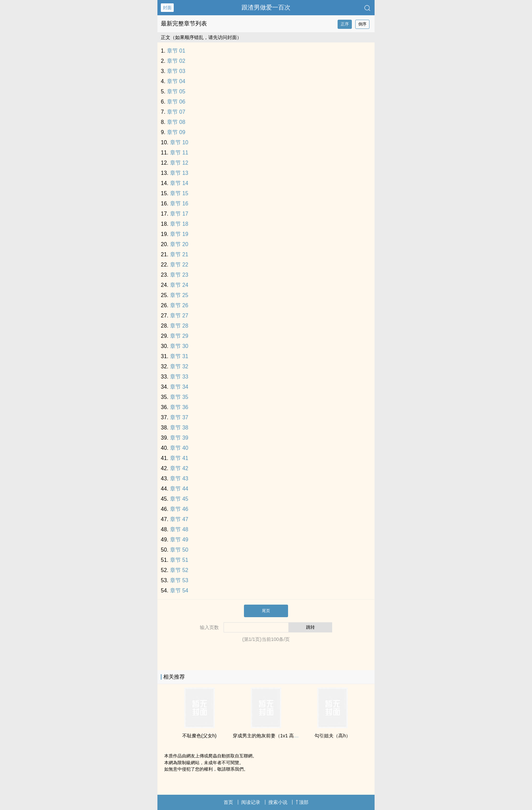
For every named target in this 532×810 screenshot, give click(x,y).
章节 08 (176, 122)
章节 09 (176, 132)
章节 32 (179, 366)
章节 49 (179, 540)
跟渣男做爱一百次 (266, 7)
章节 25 (179, 295)
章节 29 (179, 336)
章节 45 (179, 499)
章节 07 (176, 112)
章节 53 (179, 580)
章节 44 (179, 489)
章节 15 (179, 193)
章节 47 (179, 519)
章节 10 (179, 142)
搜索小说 (278, 802)
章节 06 (176, 102)
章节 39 (179, 438)
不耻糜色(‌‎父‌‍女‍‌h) (199, 736)
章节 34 (179, 387)
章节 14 (179, 183)
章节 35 (179, 397)
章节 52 (179, 570)
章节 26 (179, 305)
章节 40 (179, 448)
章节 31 (179, 356)
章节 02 (176, 61)
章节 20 (179, 244)
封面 (167, 8)
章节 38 (179, 428)
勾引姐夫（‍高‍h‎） (332, 736)
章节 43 (179, 478)
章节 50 (179, 550)
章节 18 (179, 224)
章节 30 (179, 346)
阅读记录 (251, 802)
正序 (345, 24)
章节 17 (179, 214)
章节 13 (179, 173)
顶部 (302, 802)
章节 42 (179, 468)
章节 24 (179, 285)
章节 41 (179, 458)
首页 (228, 802)
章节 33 (179, 377)
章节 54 (179, 591)
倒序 (362, 24)
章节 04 (176, 81)
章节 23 (179, 275)
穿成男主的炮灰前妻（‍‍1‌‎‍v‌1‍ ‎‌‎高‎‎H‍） (268, 736)
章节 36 (179, 407)
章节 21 (179, 254)
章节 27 (179, 316)
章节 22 (179, 265)
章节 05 (176, 91)
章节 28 (179, 326)
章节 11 (179, 153)
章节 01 (176, 51)
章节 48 (179, 529)
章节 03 (176, 71)
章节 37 (179, 417)
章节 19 (179, 234)
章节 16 (179, 204)
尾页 (266, 611)
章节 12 (179, 163)
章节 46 (179, 509)
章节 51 (179, 560)
